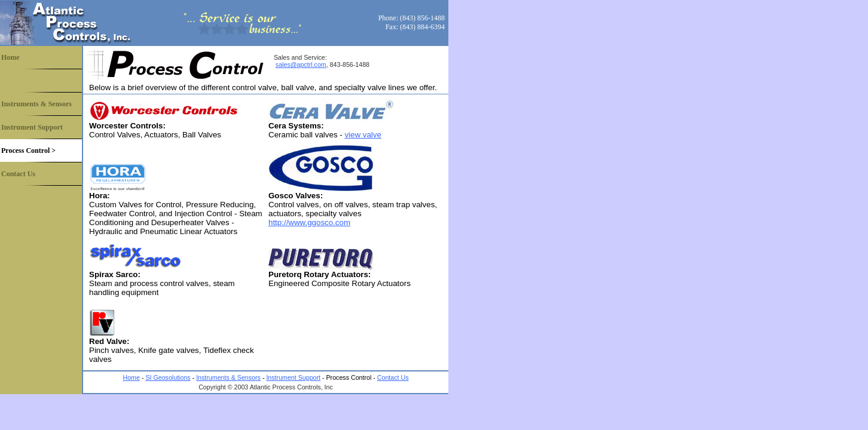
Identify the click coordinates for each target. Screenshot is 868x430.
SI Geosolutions (168, 377)
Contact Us (18, 174)
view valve (363, 135)
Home (10, 57)
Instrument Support (32, 127)
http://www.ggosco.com (309, 222)
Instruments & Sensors (36, 104)
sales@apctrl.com (301, 64)
